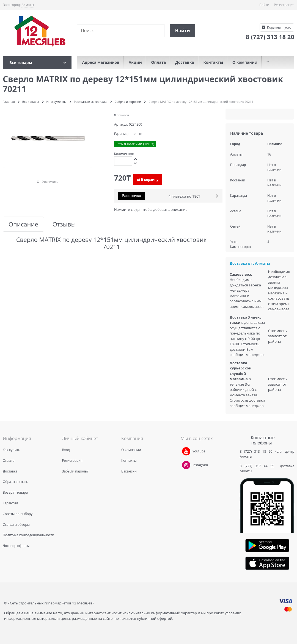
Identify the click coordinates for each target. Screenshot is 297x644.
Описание (23, 224)
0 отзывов (122, 115)
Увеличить (50, 182)
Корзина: (279, 27)
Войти (264, 5)
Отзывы (64, 224)
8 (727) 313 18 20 (256, 451)
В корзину (150, 180)
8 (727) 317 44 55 (258, 466)
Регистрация (284, 5)
